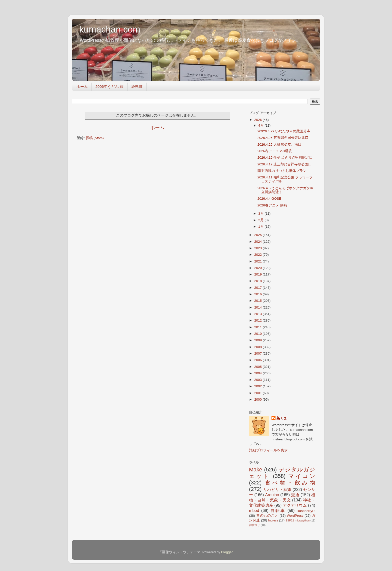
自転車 (278, 510)
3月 (261, 214)
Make (256, 470)
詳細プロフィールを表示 (268, 450)
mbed (254, 510)
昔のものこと (267, 516)
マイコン (302, 476)
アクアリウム (295, 505)
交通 (295, 495)
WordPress (295, 516)
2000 (258, 399)
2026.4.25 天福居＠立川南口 (279, 145)
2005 (258, 367)
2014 (258, 307)
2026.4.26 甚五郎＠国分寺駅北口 (283, 138)
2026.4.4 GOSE (269, 199)
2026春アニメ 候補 (272, 205)
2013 (258, 314)
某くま (282, 418)
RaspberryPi (306, 511)
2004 (258, 373)
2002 (258, 386)
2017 (258, 288)
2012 (258, 320)
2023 (258, 248)
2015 (258, 301)
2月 (261, 220)
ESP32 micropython (297, 520)
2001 (258, 393)
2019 (258, 274)
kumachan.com (110, 29)
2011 (258, 327)
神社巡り (254, 525)
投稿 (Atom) (95, 138)
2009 (258, 340)
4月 (261, 125)
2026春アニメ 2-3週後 (275, 151)
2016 (258, 294)
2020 (258, 268)
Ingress (273, 520)
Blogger (227, 552)
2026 (258, 120)
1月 (261, 227)
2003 (258, 380)
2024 (258, 242)
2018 (258, 281)
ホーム (82, 86)
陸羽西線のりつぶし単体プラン (282, 171)
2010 (258, 334)
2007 (258, 353)
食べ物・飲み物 (290, 483)
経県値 (137, 86)
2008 (258, 347)
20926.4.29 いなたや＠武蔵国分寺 (284, 131)
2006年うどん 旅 (110, 86)
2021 (258, 261)
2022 (258, 255)
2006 (258, 360)
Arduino (272, 495)
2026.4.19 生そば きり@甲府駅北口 (285, 158)
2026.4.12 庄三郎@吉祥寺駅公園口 (285, 164)
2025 (258, 235)
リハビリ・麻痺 (277, 489)
